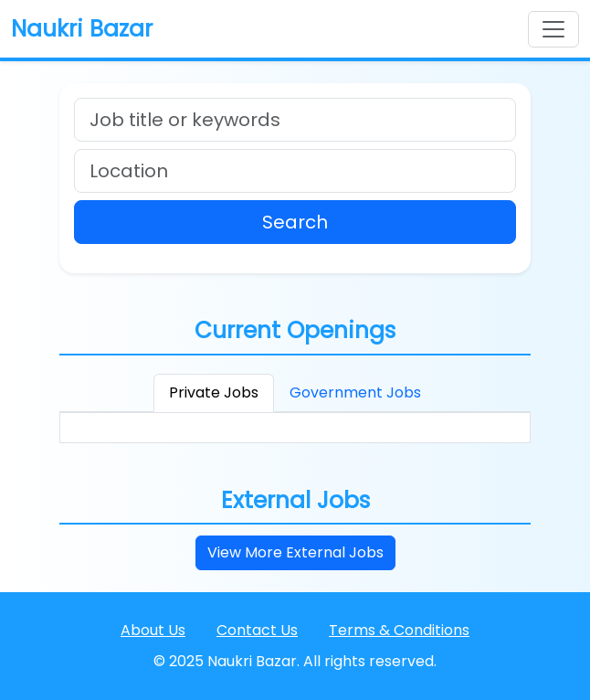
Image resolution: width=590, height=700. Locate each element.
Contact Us (257, 630)
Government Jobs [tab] (355, 392)
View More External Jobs (295, 552)
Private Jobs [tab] (214, 392)
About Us (153, 630)
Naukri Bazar (82, 29)
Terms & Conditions (399, 630)
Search (295, 222)
